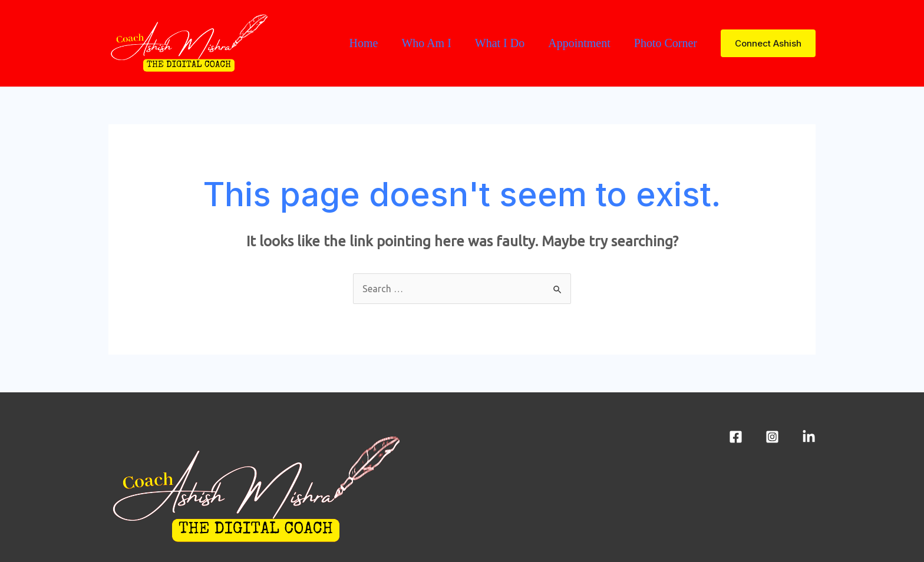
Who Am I (426, 43)
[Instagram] (772, 437)
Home (363, 43)
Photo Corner (666, 43)
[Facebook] (736, 437)
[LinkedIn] (809, 437)
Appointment (579, 43)
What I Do (500, 43)
